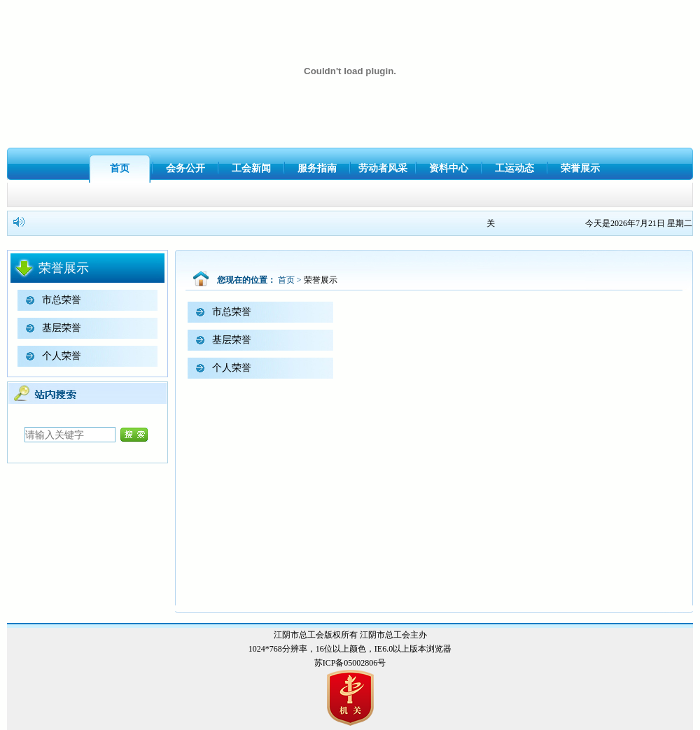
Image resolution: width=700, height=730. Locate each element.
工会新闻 (251, 168)
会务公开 (185, 168)
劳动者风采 (383, 168)
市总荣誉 (62, 300)
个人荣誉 (62, 356)
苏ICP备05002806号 (350, 663)
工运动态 (514, 168)
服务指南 (317, 168)
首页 (120, 168)
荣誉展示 (580, 168)
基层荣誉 (62, 328)
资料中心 (449, 168)
